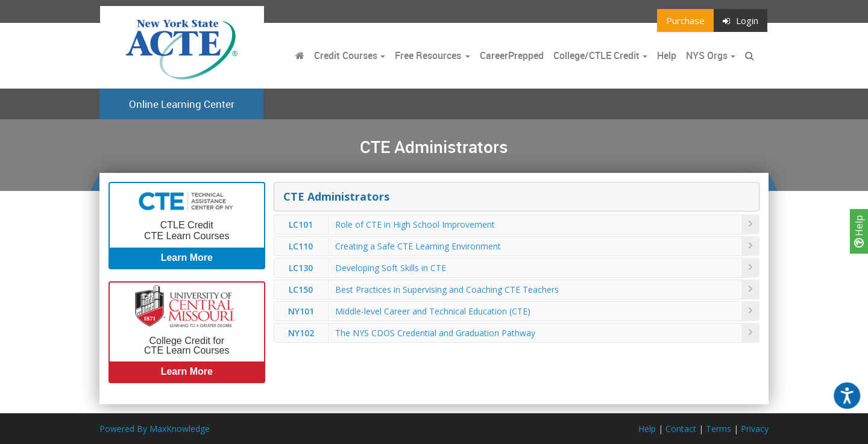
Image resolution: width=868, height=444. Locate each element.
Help (859, 231)
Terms (719, 429)
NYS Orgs (707, 55)
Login (741, 20)
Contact (681, 429)
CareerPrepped (512, 55)
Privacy (755, 429)
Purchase (685, 20)
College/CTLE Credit (596, 55)
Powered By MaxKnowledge (155, 429)
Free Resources (428, 55)
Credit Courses (346, 55)
